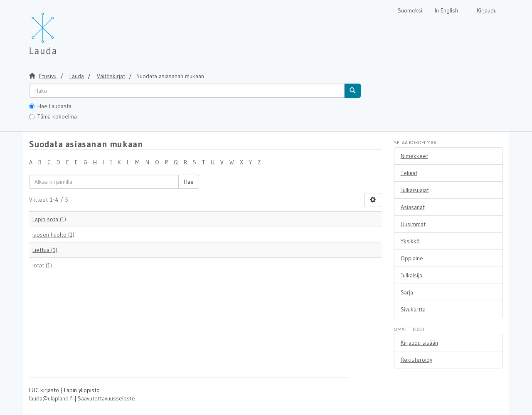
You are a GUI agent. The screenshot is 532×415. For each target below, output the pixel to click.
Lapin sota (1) (49, 219)
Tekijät (409, 173)
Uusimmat (413, 224)
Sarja (407, 292)
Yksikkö (410, 241)
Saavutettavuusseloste (106, 398)
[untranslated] (187, 91)
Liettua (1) (45, 250)
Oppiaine (412, 258)
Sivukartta (413, 309)
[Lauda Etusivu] (60, 29)
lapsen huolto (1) (53, 235)
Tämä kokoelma (53, 116)
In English (446, 10)
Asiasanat (413, 207)
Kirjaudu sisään (419, 343)
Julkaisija (411, 275)
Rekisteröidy (416, 360)
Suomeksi (410, 10)
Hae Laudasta (50, 106)
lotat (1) (42, 265)
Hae (189, 182)
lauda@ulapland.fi (51, 398)
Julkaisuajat (415, 190)
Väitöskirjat (111, 76)
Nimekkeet (414, 156)
